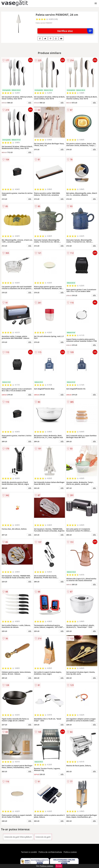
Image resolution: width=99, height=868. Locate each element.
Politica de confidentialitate (50, 852)
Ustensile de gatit (43, 837)
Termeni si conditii (29, 852)
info (30, 102)
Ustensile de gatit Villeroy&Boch (18, 837)
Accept (59, 866)
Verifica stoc (75, 31)
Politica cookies (70, 852)
